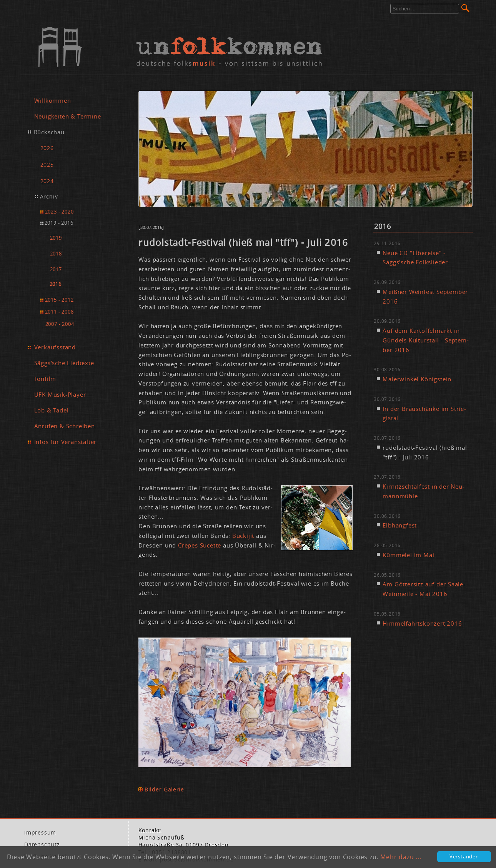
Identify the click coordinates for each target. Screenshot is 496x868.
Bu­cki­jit (244, 536)
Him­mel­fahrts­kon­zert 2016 (422, 623)
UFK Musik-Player (60, 394)
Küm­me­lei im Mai (408, 555)
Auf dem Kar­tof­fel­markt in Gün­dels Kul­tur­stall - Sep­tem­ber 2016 (425, 340)
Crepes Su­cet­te (200, 545)
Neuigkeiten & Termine (68, 116)
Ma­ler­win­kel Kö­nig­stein (417, 379)
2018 (56, 254)
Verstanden (464, 857)
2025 (47, 164)
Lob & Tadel (52, 410)
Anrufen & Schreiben (65, 426)
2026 (47, 148)
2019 (56, 238)
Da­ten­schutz (42, 845)
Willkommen (53, 100)
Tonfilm (45, 379)
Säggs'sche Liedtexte (64, 363)
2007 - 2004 (60, 324)
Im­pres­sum (40, 833)
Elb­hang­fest (400, 525)
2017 (56, 270)
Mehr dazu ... (401, 857)
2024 (47, 181)
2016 (56, 284)
